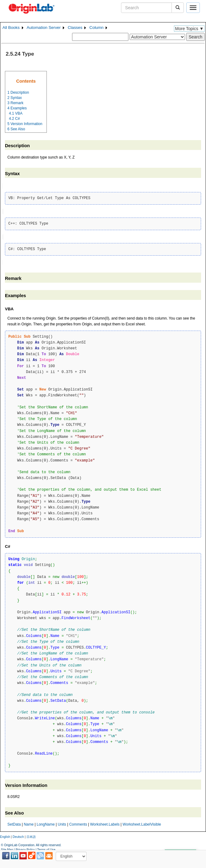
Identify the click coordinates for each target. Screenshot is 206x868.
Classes (75, 27)
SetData (14, 823)
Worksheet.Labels (105, 823)
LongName (46, 823)
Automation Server (44, 27)
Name (29, 823)
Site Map (7, 848)
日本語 (31, 835)
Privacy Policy (25, 848)
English (5, 835)
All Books (11, 27)
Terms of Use (46, 848)
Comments (78, 823)
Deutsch (18, 835)
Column (96, 27)
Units (62, 823)
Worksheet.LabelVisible (142, 823)
